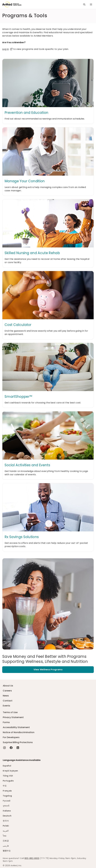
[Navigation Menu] (91, 4)
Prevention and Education (27, 113)
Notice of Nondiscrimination (19, 732)
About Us (8, 686)
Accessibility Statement (16, 727)
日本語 (6, 841)
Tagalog (7, 796)
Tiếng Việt (8, 776)
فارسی (6, 846)
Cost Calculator (18, 325)
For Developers (11, 737)
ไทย (5, 836)
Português (8, 781)
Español (7, 766)
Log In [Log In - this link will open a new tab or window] (7, 49)
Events (6, 706)
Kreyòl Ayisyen (10, 771)
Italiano (7, 811)
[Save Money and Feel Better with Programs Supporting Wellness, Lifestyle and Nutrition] (48, 659)
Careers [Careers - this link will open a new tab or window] (7, 691)
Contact (8, 701)
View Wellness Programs (48, 670)
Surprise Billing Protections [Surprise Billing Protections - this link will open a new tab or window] (18, 742)
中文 (5, 786)
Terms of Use (10, 712)
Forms (6, 722)
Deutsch (7, 816)
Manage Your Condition (25, 181)
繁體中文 (7, 851)
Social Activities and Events (27, 465)
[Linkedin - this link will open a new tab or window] (18, 748)
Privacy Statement (13, 717)
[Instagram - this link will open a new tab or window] (4, 748)
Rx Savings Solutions (22, 537)
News (6, 696)
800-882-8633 (32, 858)
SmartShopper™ (18, 397)
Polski (6, 826)
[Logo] (12, 4)
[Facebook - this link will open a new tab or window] (11, 748)
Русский (7, 801)
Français (7, 791)
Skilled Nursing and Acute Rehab (32, 253)
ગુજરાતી (6, 806)
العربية (6, 831)
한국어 (6, 821)
